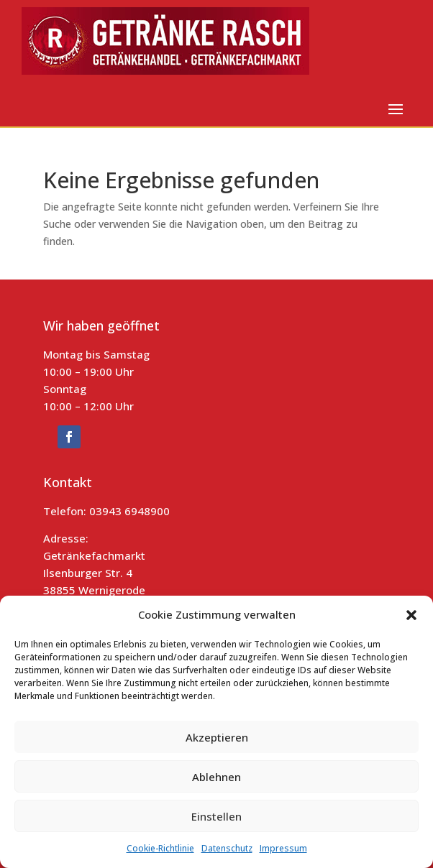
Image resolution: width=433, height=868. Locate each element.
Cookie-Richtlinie (160, 848)
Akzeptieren (217, 737)
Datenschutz (227, 848)
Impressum (283, 848)
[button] (411, 615)
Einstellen (216, 816)
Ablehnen (216, 777)
